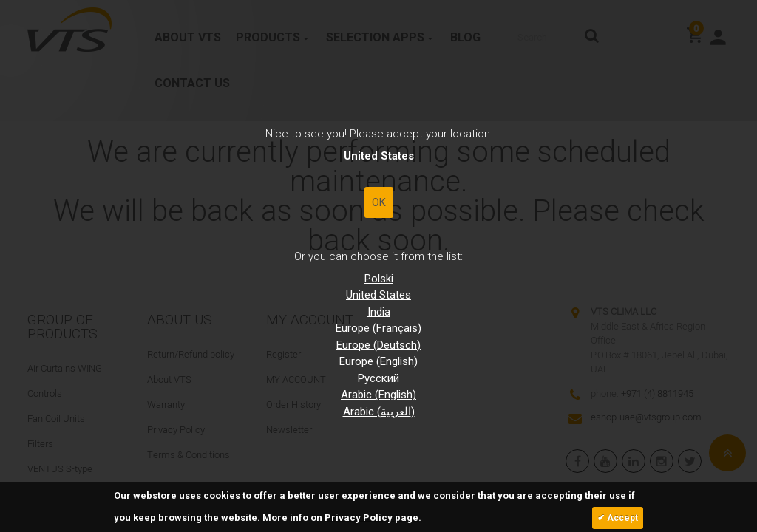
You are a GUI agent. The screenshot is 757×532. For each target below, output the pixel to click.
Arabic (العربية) (379, 412)
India (379, 312)
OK (379, 202)
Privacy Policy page (371, 518)
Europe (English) (378, 361)
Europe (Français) (378, 328)
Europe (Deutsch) (378, 345)
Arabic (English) (378, 395)
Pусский (378, 378)
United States (378, 295)
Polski (379, 279)
